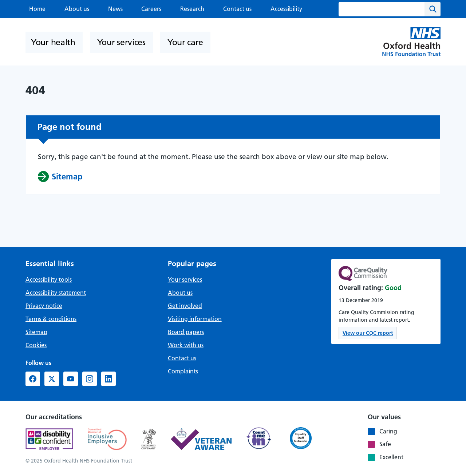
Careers (151, 9)
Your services (121, 42)
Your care (185, 42)
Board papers (186, 332)
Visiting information (195, 319)
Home (37, 9)
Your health (53, 42)
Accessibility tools (49, 279)
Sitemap (36, 332)
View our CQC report (368, 333)
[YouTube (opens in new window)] (71, 379)
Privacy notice (44, 306)
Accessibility (286, 9)
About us (77, 9)
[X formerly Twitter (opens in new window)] (52, 379)
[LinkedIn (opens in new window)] (108, 379)
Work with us (186, 345)
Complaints (183, 371)
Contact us (237, 9)
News (115, 9)
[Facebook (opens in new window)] (33, 379)
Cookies (36, 345)
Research (192, 9)
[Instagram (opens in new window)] (90, 379)
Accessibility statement (56, 293)
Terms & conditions (51, 319)
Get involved (185, 306)
